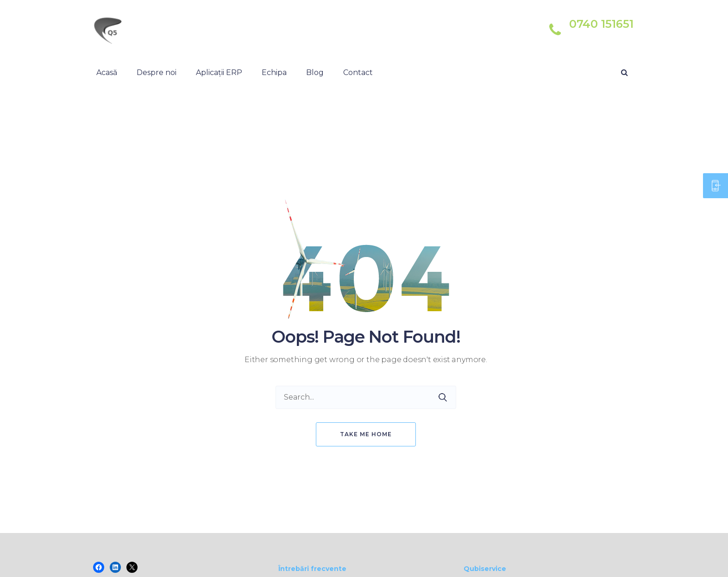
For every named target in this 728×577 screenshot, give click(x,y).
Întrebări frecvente (312, 569)
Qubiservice (485, 569)
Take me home (366, 434)
